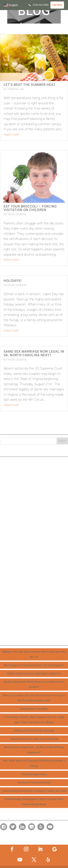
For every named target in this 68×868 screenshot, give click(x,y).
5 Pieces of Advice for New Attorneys (34, 731)
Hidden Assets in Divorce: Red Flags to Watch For (34, 673)
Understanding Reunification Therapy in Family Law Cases (34, 791)
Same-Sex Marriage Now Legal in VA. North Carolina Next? (34, 353)
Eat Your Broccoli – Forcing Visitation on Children (30, 208)
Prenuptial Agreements (34, 774)
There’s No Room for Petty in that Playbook (34, 739)
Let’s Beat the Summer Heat (30, 85)
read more (11, 134)
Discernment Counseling (34, 709)
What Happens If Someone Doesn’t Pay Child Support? (34, 665)
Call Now (57, 5)
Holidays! (13, 281)
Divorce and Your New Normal (34, 783)
